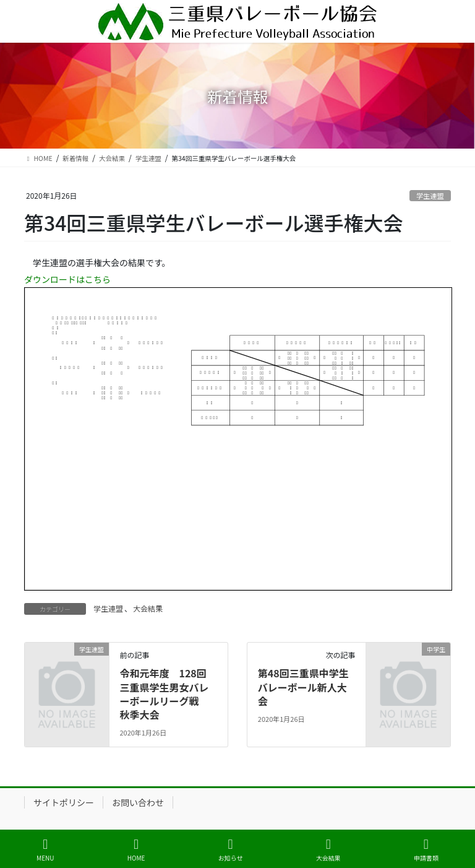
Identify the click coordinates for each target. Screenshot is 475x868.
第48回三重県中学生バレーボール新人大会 (303, 687)
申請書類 (426, 850)
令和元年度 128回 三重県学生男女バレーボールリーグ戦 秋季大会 (164, 694)
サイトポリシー (64, 802)
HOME (136, 850)
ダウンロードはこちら (67, 279)
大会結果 (148, 608)
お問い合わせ (138, 802)
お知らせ (231, 850)
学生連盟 (430, 196)
